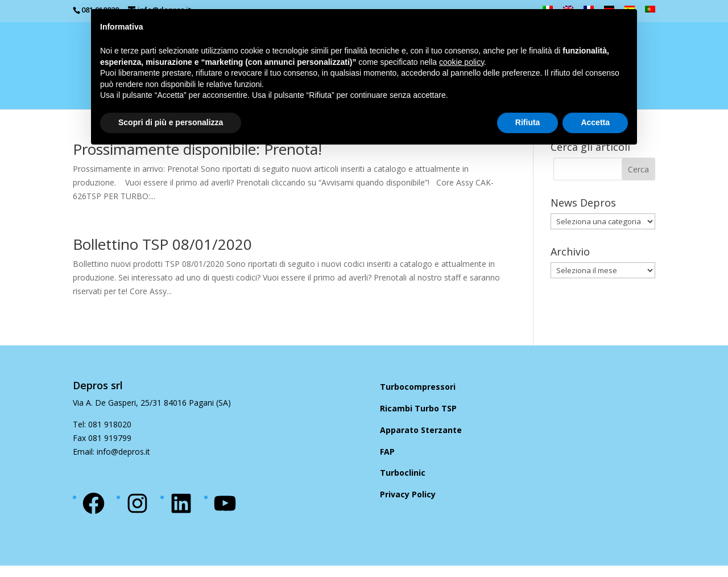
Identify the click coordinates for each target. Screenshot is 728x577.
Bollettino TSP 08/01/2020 (162, 244)
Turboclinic (403, 473)
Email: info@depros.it (111, 452)
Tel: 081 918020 (102, 424)
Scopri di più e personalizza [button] (171, 122)
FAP (387, 452)
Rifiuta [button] (528, 122)
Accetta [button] (595, 122)
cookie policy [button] (462, 62)
